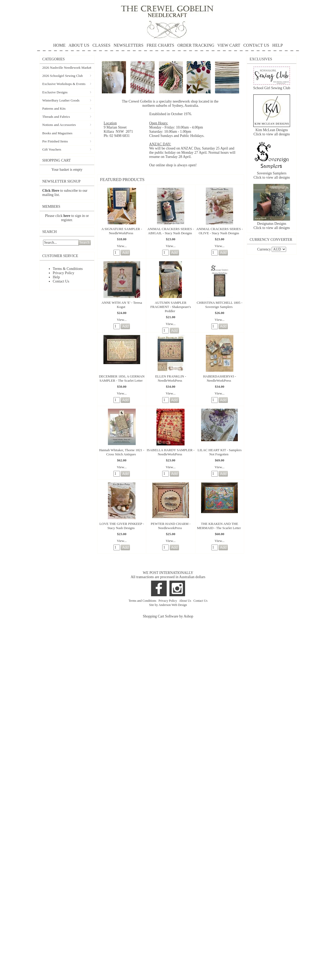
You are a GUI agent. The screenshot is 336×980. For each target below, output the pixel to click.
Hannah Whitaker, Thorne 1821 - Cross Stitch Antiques (122, 452)
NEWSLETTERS (129, 45)
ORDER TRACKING (196, 45)
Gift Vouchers (52, 149)
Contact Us (61, 281)
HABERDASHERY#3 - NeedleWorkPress (220, 378)
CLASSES (101, 45)
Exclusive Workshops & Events (64, 84)
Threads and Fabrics (56, 117)
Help (56, 277)
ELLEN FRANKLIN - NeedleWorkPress (171, 378)
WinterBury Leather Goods (61, 100)
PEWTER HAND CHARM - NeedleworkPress (170, 526)
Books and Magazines (57, 133)
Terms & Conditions (68, 269)
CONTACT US (256, 45)
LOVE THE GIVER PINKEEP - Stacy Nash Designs (122, 526)
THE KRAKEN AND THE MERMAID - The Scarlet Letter (219, 526)
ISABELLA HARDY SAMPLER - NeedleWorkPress (171, 452)
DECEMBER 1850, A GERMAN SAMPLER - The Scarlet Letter (122, 378)
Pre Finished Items (55, 141)
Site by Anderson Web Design (168, 605)
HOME (59, 45)
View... (122, 246)
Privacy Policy (64, 273)
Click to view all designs (272, 134)
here (67, 216)
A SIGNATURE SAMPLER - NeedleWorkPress (122, 231)
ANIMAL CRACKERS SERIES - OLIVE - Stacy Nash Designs (220, 231)
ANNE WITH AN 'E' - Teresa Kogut (122, 305)
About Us (185, 601)
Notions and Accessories (59, 125)
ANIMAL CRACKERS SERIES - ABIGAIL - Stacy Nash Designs (171, 231)
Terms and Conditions (143, 601)
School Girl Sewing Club (272, 88)
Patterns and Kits (54, 108)
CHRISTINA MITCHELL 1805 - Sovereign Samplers (219, 305)
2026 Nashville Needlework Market (67, 68)
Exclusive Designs (55, 92)
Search (85, 243)
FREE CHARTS (160, 45)
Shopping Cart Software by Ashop (168, 616)
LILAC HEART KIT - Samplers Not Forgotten (219, 452)
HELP (168, 47)
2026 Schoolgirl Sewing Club (62, 76)
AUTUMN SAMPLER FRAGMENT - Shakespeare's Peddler (171, 307)
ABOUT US (79, 45)
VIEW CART (229, 45)
